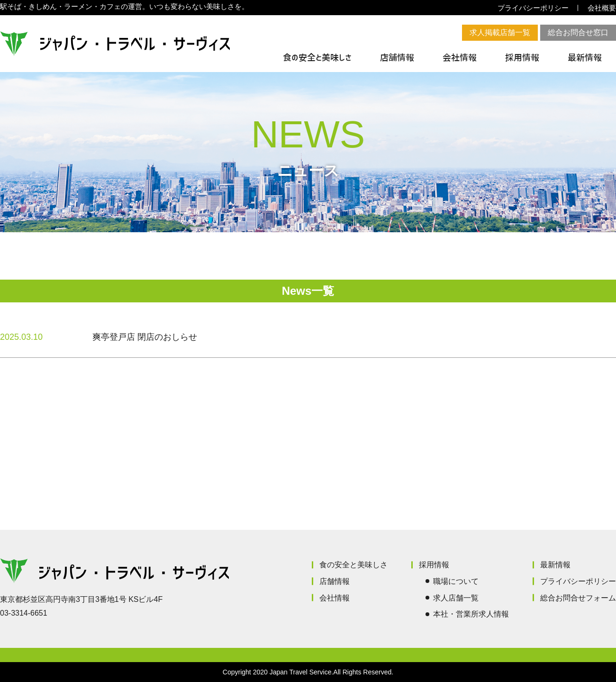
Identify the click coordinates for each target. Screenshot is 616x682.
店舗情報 (397, 58)
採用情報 (522, 58)
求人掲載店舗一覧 (500, 32)
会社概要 (602, 8)
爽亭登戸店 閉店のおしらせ (145, 337)
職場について (456, 581)
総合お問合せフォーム (578, 598)
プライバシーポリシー (533, 8)
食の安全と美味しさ (317, 58)
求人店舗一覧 (456, 598)
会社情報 (460, 58)
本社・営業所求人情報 (471, 614)
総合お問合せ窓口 (578, 32)
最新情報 (585, 58)
